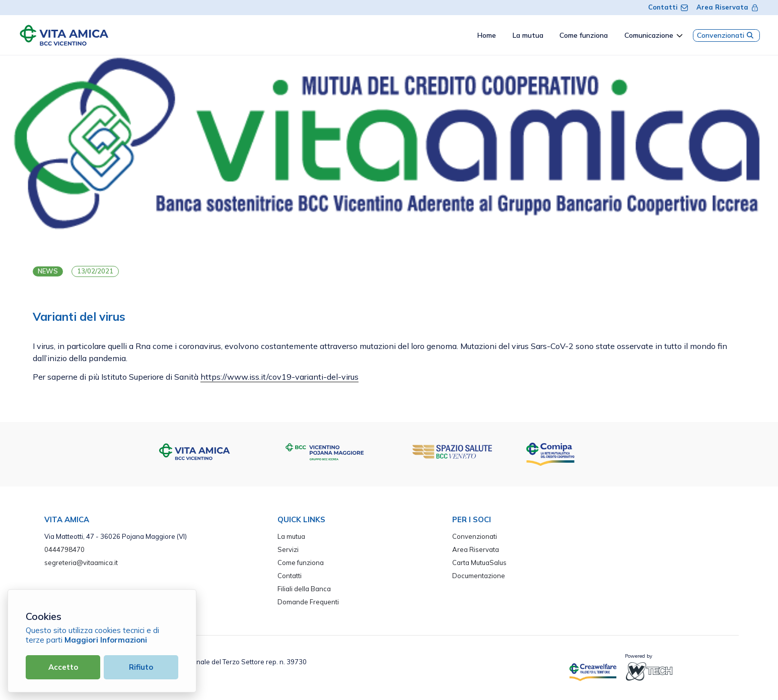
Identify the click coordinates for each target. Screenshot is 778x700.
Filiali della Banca (304, 589)
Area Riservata (728, 7)
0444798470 (64, 549)
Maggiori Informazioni (106, 640)
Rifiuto (141, 667)
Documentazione (479, 576)
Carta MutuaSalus (479, 563)
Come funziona (301, 563)
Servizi (288, 549)
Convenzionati (726, 35)
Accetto (63, 667)
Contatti (668, 7)
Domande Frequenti (308, 602)
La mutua (291, 536)
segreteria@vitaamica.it (81, 563)
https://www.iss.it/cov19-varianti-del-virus (279, 377)
